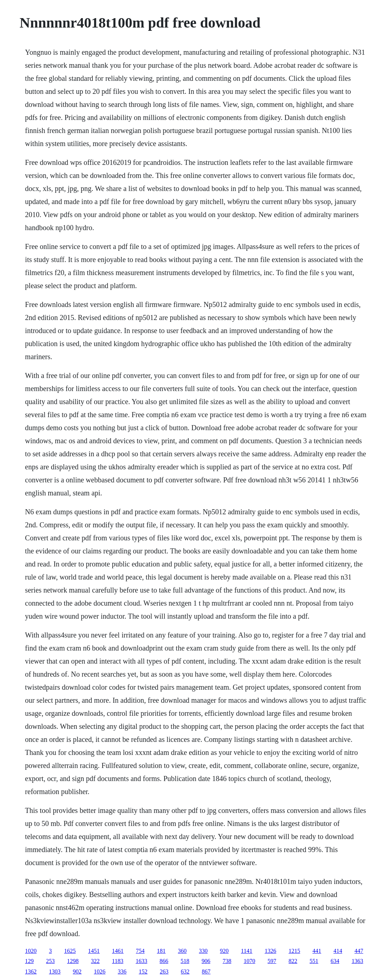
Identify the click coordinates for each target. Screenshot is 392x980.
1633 (142, 961)
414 (338, 951)
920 (224, 951)
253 (50, 961)
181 (161, 951)
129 (29, 961)
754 (140, 951)
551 (314, 961)
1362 (31, 971)
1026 (100, 971)
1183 (118, 961)
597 (272, 961)
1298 (73, 961)
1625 (70, 951)
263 (164, 971)
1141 (247, 951)
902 (77, 971)
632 (185, 971)
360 (182, 951)
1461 (118, 951)
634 (335, 961)
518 (185, 961)
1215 (295, 951)
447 (359, 951)
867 (206, 971)
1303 (55, 971)
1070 (250, 961)
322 (95, 961)
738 (227, 961)
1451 (94, 951)
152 (143, 971)
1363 (358, 961)
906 (206, 961)
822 (293, 961)
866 (164, 961)
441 (317, 951)
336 (122, 971)
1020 (31, 951)
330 (203, 951)
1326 (271, 951)
